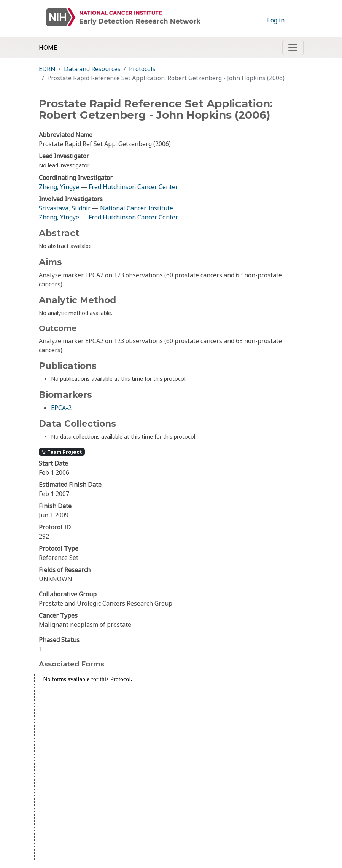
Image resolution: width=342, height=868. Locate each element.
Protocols (142, 69)
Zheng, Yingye (60, 187)
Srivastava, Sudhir (65, 208)
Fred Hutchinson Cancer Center (133, 187)
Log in (276, 20)
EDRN (47, 69)
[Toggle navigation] (293, 48)
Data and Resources (92, 69)
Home (48, 48)
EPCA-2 (61, 408)
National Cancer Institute (137, 208)
